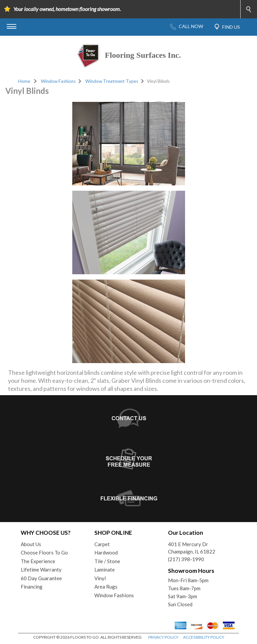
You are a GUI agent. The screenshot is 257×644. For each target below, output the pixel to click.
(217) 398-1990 (186, 559)
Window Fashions (58, 81)
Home (24, 81)
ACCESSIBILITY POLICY (204, 637)
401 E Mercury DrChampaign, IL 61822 (192, 548)
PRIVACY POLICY (163, 637)
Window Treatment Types (112, 81)
